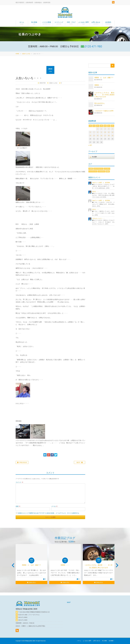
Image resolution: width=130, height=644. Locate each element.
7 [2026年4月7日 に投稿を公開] (94, 132)
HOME (17, 54)
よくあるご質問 (84, 24)
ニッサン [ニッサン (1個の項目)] (107, 169)
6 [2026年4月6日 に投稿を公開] (90, 132)
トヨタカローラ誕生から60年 (104, 111)
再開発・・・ (99, 85)
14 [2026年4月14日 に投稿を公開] (94, 136)
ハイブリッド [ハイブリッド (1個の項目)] (93, 171)
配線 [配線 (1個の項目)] (108, 171)
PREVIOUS (23, 462)
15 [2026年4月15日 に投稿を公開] (98, 136)
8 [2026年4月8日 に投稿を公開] (98, 132)
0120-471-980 (23, 615)
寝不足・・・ (96, 192)
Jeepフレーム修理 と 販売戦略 (102, 183)
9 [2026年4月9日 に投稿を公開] (101, 132)
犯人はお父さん (100, 103)
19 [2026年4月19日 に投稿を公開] (112, 136)
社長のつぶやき (26, 54)
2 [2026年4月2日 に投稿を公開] (101, 129)
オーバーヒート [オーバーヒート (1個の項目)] (98, 169)
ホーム (22, 24)
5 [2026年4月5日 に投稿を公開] (112, 129)
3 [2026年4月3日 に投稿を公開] (105, 129)
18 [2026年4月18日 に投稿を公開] (109, 136)
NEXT (78, 462)
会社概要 (111, 641)
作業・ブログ (71, 24)
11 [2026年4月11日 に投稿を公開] (109, 132)
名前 (18, 506)
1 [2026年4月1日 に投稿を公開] (98, 129)
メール (54, 506)
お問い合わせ (96, 24)
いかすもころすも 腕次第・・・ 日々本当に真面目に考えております (104, 95)
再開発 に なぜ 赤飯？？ (105, 78)
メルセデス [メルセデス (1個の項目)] (101, 171)
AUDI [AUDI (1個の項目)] (91, 169)
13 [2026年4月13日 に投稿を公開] (90, 136)
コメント (19, 482)
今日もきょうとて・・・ (99, 218)
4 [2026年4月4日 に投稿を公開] (109, 129)
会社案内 (108, 24)
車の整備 (34, 24)
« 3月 (90, 145)
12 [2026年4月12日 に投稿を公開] (112, 132)
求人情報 (104, 641)
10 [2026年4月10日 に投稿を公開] (105, 132)
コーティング (59, 24)
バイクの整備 (46, 24)
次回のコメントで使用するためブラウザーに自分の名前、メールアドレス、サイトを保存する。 (49, 513)
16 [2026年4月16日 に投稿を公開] (101, 136)
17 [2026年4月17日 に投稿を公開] (105, 136)
